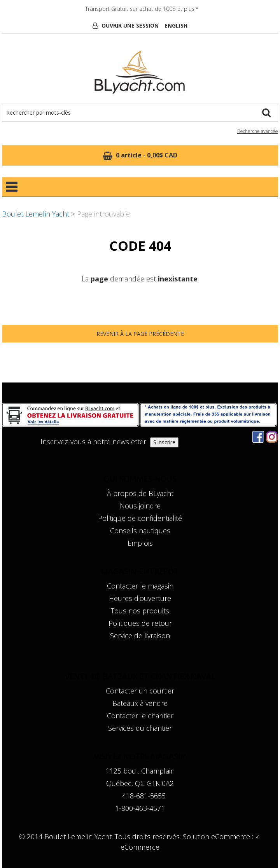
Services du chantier (140, 728)
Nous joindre (140, 506)
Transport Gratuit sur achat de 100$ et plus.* (142, 9)
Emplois (140, 543)
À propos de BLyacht (140, 493)
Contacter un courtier (140, 691)
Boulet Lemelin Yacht (36, 214)
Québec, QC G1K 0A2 (140, 783)
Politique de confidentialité (140, 518)
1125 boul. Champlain (140, 771)
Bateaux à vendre (140, 703)
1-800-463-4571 (140, 808)
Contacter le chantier (140, 716)
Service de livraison (140, 636)
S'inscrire (164, 442)
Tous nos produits (140, 611)
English (176, 25)
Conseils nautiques (140, 531)
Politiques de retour (140, 623)
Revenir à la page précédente (140, 334)
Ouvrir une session (130, 25)
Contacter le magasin (140, 586)
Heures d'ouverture (140, 598)
